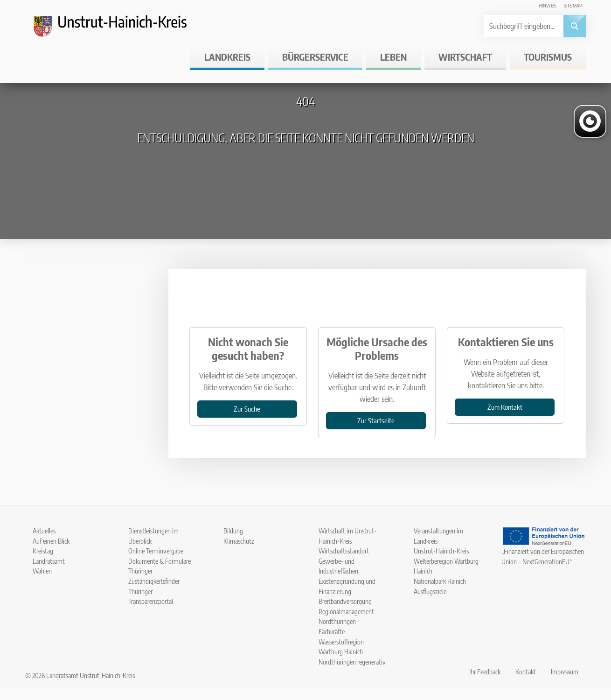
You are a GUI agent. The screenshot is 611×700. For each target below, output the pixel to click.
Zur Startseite (376, 420)
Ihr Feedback (485, 672)
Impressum (565, 672)
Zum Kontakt (505, 407)
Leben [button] (393, 57)
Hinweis (548, 5)
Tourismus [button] (548, 57)
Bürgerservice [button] (315, 57)
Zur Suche (247, 409)
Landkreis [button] (227, 57)
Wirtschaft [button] (465, 57)
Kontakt (526, 672)
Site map (573, 5)
